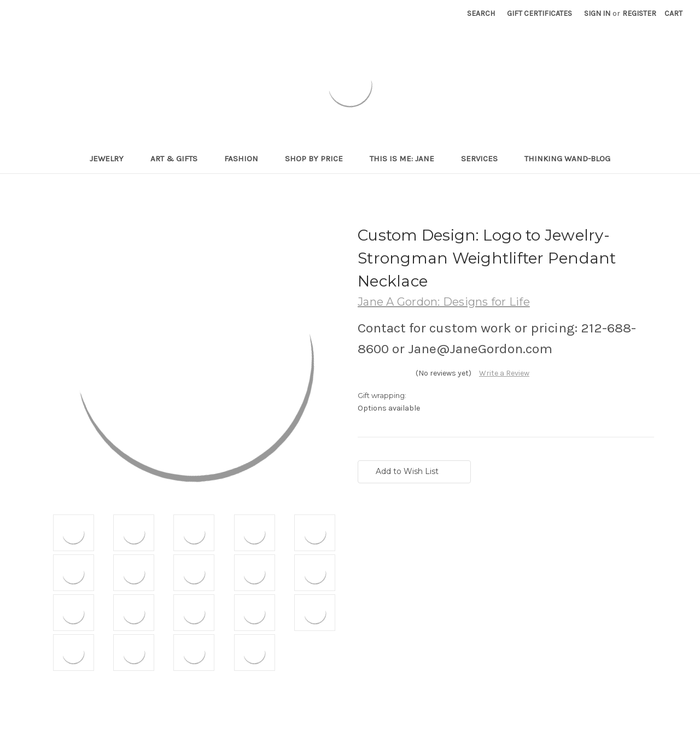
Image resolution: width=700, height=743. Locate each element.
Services (484, 159)
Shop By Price (319, 159)
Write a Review (504, 373)
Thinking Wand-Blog (567, 159)
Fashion (246, 159)
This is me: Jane (407, 159)
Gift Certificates (539, 13)
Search (481, 13)
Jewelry (111, 159)
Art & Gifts (179, 159)
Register (639, 13)
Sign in (597, 13)
